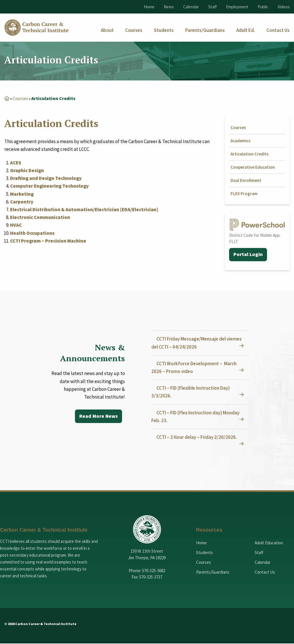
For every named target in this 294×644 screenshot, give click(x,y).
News (169, 7)
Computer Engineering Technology (49, 186)
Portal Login (248, 255)
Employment (237, 7)
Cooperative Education (253, 167)
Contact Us (265, 572)
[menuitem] (107, 30)
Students (205, 553)
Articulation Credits (250, 154)
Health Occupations (32, 233)
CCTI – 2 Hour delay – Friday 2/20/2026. (197, 437)
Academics (241, 141)
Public (263, 7)
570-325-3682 (154, 571)
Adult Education (269, 543)
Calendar (191, 7)
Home (149, 7)
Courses (20, 98)
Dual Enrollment (246, 180)
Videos (284, 7)
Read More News (98, 417)
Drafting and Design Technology (46, 178)
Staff (212, 7)
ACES (16, 163)
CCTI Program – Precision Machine (48, 241)
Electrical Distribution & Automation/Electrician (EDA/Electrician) (84, 209)
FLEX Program (244, 194)
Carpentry (22, 202)
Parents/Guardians (213, 572)
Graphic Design (27, 170)
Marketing (22, 194)
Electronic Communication (40, 217)
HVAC (16, 225)
